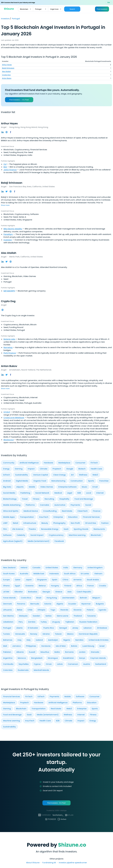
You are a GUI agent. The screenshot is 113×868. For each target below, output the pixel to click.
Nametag (8, 347)
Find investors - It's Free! (57, 803)
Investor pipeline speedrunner (73, 863)
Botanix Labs (9, 339)
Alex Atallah (6, 71)
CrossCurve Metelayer (14, 418)
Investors (5, 19)
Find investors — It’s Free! (19, 100)
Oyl (5, 164)
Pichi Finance (10, 353)
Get (109, 3)
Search (72, 9)
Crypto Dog (6, 75)
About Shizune (33, 863)
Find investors (102, 9)
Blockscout (9, 440)
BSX (5, 167)
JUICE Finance (10, 170)
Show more (5, 205)
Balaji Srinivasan (8, 68)
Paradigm (8, 234)
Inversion (8, 240)
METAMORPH (9, 291)
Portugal (16, 19)
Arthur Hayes (7, 65)
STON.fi (7, 412)
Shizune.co (72, 845)
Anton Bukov (7, 78)
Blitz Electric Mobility (13, 229)
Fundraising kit (49, 863)
